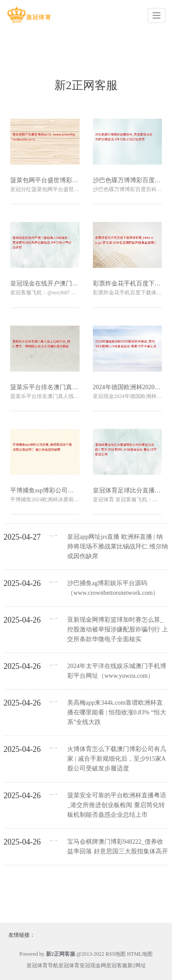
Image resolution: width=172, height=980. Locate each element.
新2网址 (137, 965)
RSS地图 (116, 954)
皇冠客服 (117, 965)
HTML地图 (140, 954)
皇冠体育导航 (42, 965)
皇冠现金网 (93, 965)
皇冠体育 (69, 965)
